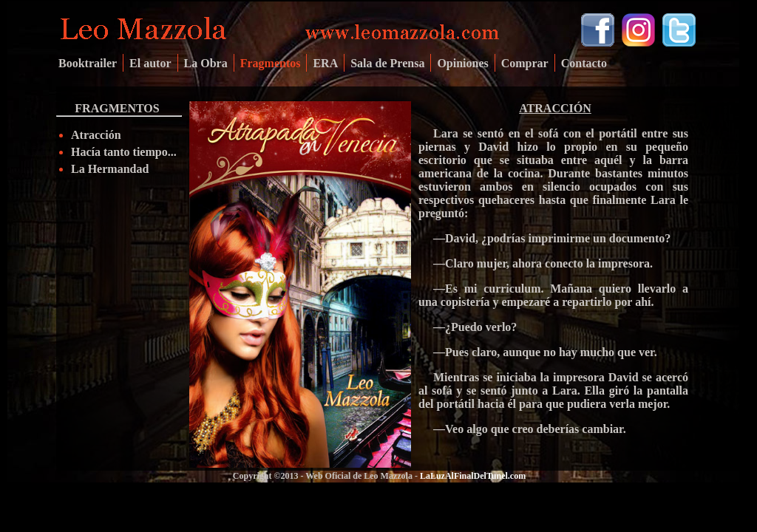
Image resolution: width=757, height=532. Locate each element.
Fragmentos (271, 63)
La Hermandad (110, 169)
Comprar (525, 63)
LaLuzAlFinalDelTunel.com (473, 476)
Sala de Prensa (387, 63)
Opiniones (462, 63)
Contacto (584, 63)
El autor (150, 63)
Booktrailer (88, 63)
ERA (325, 63)
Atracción (96, 135)
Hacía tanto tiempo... (124, 152)
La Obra (206, 63)
